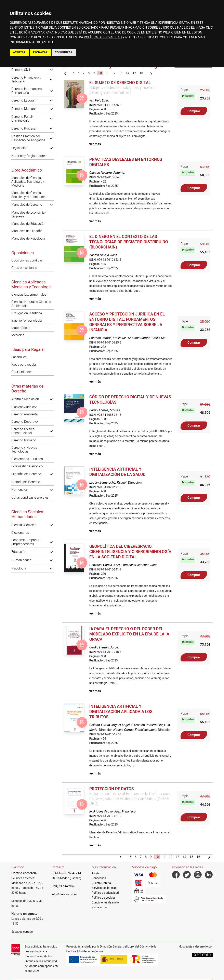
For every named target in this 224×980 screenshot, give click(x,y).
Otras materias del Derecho (28, 389)
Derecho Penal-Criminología (22, 119)
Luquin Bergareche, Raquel (108, 482)
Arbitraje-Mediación (25, 399)
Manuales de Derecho (27, 205)
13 (121, 73)
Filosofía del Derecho (26, 474)
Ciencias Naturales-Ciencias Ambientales (31, 304)
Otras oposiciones (24, 268)
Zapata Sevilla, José (103, 255)
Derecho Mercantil (24, 109)
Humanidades (21, 560)
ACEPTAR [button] (19, 52)
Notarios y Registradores (29, 156)
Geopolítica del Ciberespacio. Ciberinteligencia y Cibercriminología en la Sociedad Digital (130, 552)
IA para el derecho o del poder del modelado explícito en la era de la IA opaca (129, 634)
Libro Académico (27, 170)
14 (128, 73)
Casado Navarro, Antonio (107, 173)
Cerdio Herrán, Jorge (104, 647)
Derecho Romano (24, 440)
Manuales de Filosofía (27, 231)
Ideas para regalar (24, 365)
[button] (51, 70)
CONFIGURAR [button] (64, 52)
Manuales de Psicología (28, 238)
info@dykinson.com (64, 894)
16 (141, 73)
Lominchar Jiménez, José (139, 565)
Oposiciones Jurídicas (27, 260)
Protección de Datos (112, 789)
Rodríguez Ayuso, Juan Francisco (113, 811)
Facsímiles (19, 357)
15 (134, 73)
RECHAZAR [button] (40, 52)
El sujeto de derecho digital (120, 83)
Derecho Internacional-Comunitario (27, 91)
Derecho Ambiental (25, 414)
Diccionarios (20, 533)
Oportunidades (22, 372)
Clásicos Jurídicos (24, 407)
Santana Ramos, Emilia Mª (108, 338)
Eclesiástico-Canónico (27, 466)
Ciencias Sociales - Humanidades (28, 514)
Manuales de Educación (28, 224)
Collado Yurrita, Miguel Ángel (110, 725)
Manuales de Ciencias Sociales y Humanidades (29, 195)
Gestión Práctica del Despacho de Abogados (28, 138)
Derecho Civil (21, 70)
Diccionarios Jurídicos (27, 459)
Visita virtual (100, 907)
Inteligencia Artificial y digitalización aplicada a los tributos (121, 712)
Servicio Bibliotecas (104, 888)
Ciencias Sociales (24, 525)
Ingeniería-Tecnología (27, 320)
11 (107, 73)
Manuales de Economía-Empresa (28, 214)
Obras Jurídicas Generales (30, 498)
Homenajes (19, 490)
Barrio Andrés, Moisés (105, 410)
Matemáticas (21, 328)
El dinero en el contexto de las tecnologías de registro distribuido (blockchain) (129, 242)
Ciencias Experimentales (29, 294)
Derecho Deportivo (25, 422)
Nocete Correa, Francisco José (135, 730)
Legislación (19, 148)
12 (114, 73)
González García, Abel (105, 565)
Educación (19, 552)
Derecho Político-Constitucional (23, 431)
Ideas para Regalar (28, 349)
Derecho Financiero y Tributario (26, 79)
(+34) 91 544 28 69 (64, 886)
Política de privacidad (105, 893)
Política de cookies (104, 898)
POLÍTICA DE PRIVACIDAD (103, 37)
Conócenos (99, 878)
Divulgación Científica (27, 313)
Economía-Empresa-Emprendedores (26, 542)
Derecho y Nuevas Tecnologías (24, 449)
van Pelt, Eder (99, 100)
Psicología (19, 568)
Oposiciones (23, 253)
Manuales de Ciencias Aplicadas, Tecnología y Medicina (28, 182)
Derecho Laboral (23, 100)
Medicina (18, 335)
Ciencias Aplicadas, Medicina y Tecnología (31, 284)
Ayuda (96, 873)
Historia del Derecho (26, 482)
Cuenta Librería (101, 883)
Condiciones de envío (105, 902)
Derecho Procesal (24, 128)
